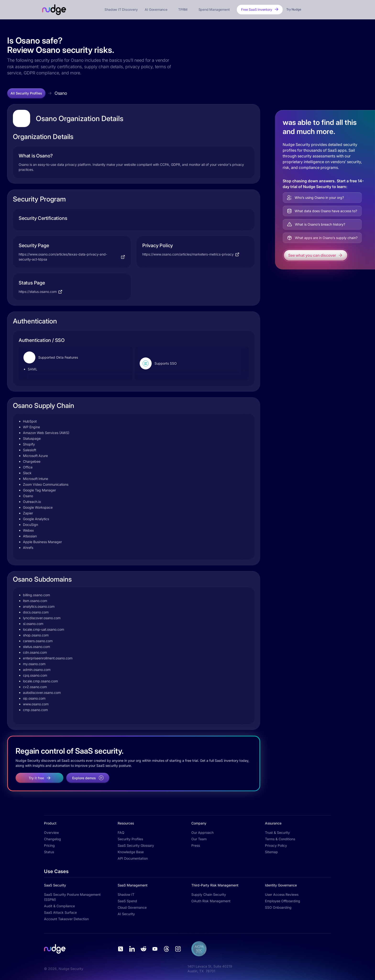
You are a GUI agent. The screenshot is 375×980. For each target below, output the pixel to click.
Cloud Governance (132, 907)
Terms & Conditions (280, 839)
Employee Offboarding (283, 901)
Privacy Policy (276, 845)
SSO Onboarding (278, 907)
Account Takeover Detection (66, 919)
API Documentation (133, 858)
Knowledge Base (131, 852)
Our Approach (202, 832)
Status (49, 852)
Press (196, 845)
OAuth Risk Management (211, 901)
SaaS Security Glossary (136, 845)
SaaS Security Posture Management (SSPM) (72, 897)
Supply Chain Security (209, 894)
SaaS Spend (127, 901)
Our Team (199, 839)
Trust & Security (277, 832)
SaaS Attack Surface (60, 912)
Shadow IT (126, 894)
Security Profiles (130, 839)
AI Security (126, 914)
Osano (61, 93)
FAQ (121, 832)
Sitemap (271, 852)
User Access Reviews (282, 894)
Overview (51, 832)
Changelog (52, 839)
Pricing (49, 845)
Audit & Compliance (59, 906)
